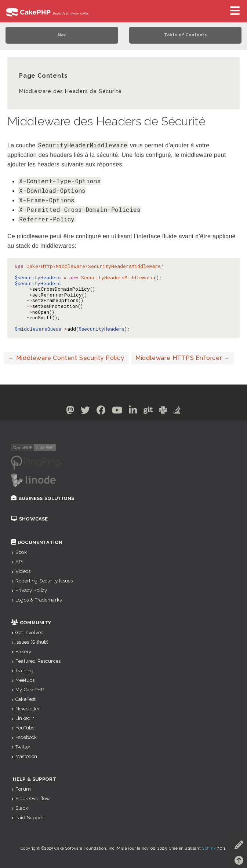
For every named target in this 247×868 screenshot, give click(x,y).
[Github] (148, 411)
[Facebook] (101, 411)
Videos (21, 571)
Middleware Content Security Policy (66, 358)
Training (22, 671)
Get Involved (27, 632)
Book (19, 552)
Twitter (21, 747)
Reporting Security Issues (42, 581)
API (17, 562)
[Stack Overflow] (177, 411)
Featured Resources (36, 661)
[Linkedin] (133, 411)
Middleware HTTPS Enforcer (183, 358)
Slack (19, 808)
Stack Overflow (30, 799)
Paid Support (28, 818)
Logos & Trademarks (36, 600)
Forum (21, 789)
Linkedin (23, 718)
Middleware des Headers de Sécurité (70, 91)
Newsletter (26, 709)
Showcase (29, 519)
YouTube (23, 728)
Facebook (24, 737)
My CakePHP (28, 690)
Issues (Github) (30, 642)
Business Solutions (43, 498)
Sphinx (209, 848)
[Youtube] (117, 411)
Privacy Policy (29, 590)
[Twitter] (86, 411)
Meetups (23, 680)
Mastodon (24, 756)
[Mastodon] (70, 411)
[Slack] (163, 411)
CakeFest (23, 699)
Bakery (21, 652)
